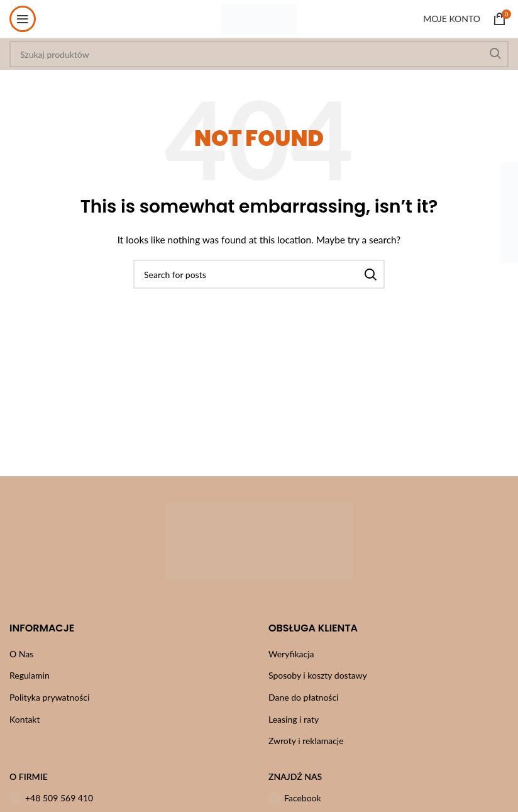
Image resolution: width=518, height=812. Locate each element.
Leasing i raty (294, 719)
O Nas (21, 654)
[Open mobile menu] (23, 19)
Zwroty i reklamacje (306, 741)
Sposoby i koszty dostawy (318, 675)
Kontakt (25, 719)
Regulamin (30, 675)
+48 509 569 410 (51, 798)
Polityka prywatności (49, 697)
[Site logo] (259, 18)
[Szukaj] (259, 274)
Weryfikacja (291, 654)
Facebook (295, 798)
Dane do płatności (303, 697)
